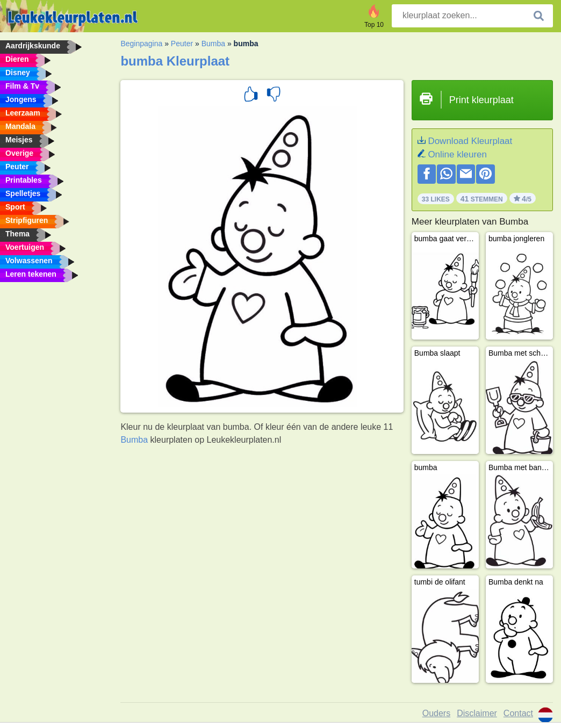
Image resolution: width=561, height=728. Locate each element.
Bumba (213, 44)
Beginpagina (141, 44)
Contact (518, 713)
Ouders (436, 713)
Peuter (182, 44)
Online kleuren (457, 154)
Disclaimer (477, 713)
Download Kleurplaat (470, 141)
